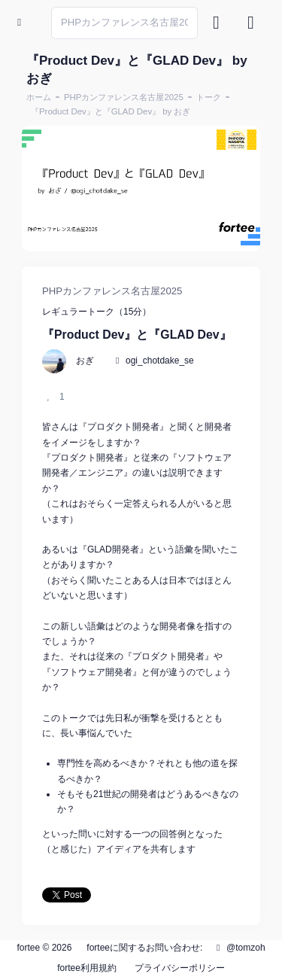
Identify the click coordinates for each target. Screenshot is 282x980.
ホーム (39, 97)
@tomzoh (239, 948)
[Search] (124, 23)
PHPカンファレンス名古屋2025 (124, 97)
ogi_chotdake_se (160, 361)
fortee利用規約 (87, 968)
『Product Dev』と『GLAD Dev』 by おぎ (111, 111)
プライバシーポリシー (180, 968)
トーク (209, 97)
